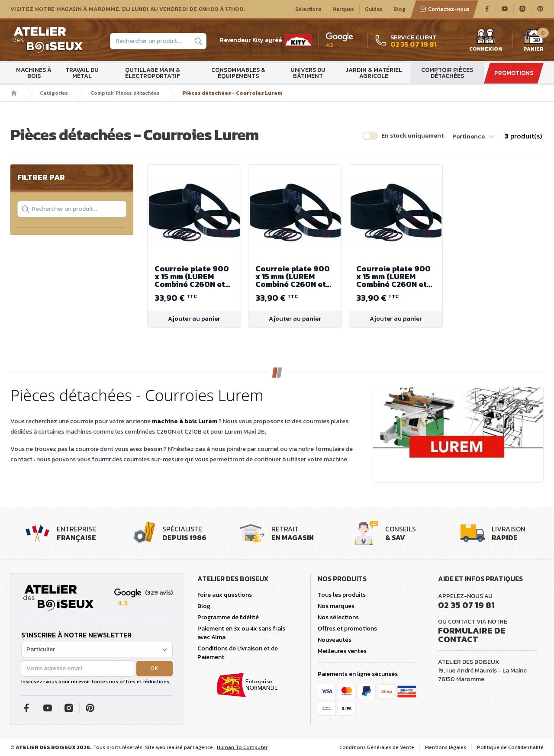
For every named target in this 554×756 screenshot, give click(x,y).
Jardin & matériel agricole (374, 73)
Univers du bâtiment (308, 73)
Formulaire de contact (472, 635)
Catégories (54, 93)
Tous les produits (342, 595)
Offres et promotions (347, 629)
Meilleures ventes (342, 651)
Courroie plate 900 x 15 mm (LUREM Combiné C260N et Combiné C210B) (194, 277)
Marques (343, 9)
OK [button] (154, 668)
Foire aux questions (225, 595)
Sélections (308, 9)
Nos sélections (338, 617)
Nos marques (336, 606)
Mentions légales (446, 747)
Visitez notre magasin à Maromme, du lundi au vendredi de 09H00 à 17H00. (127, 9)
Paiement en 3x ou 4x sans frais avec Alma (241, 633)
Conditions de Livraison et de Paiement (238, 653)
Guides (374, 9)
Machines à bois (34, 73)
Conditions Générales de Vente (377, 747)
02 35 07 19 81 (466, 605)
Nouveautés (335, 640)
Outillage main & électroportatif (153, 73)
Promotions (514, 73)
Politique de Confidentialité (510, 747)
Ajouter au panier (194, 319)
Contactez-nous (444, 9)
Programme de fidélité (228, 617)
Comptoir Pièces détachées (447, 73)
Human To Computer (242, 747)
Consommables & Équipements (238, 73)
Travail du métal (82, 73)
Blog (399, 9)
